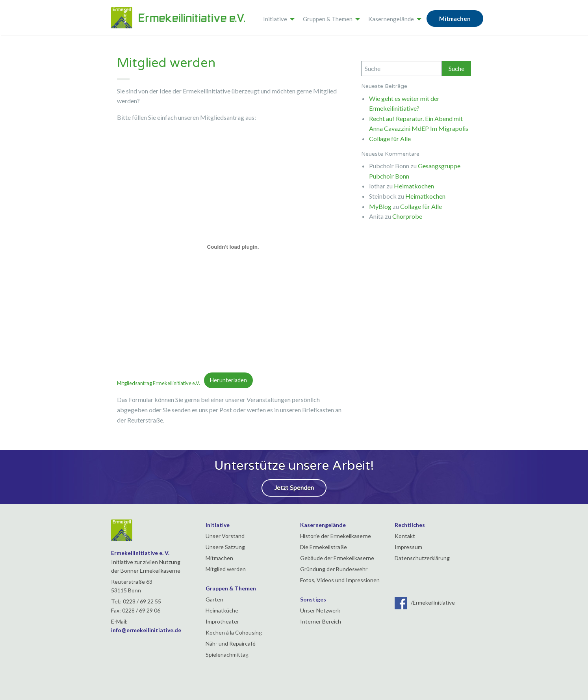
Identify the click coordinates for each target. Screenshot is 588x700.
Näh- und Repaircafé (231, 643)
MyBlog (380, 206)
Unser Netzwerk (320, 610)
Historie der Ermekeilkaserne (336, 536)
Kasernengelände (391, 19)
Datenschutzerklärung (422, 558)
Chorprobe (407, 216)
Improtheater (222, 621)
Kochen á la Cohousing (234, 632)
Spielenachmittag (227, 654)
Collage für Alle (390, 139)
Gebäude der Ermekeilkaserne (337, 558)
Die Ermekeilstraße (324, 547)
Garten (214, 599)
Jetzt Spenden (294, 488)
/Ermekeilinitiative (425, 602)
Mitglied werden (226, 569)
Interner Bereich (321, 621)
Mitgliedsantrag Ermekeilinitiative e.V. (160, 383)
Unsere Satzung (225, 547)
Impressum (408, 547)
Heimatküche (222, 610)
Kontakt (405, 536)
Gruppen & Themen (328, 19)
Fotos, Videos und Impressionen (340, 580)
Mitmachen (455, 19)
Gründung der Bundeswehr (334, 569)
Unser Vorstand (225, 536)
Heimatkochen (414, 186)
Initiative (275, 19)
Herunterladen (228, 380)
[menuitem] (277, 18)
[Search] (402, 68)
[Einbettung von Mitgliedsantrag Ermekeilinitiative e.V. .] (233, 247)
